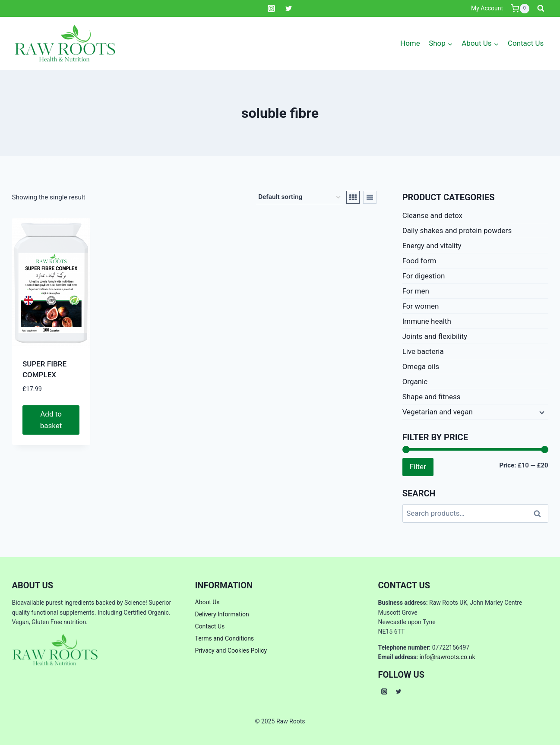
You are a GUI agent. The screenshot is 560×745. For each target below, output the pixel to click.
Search (540, 513)
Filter (418, 467)
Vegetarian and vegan (438, 412)
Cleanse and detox (432, 215)
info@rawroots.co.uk (448, 657)
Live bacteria (423, 351)
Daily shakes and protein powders (457, 230)
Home (410, 43)
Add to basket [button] (51, 420)
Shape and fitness (432, 397)
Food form (419, 261)
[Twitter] (288, 9)
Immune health (427, 321)
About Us (207, 602)
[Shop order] (299, 197)
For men (416, 291)
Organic (415, 382)
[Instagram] (272, 9)
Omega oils (421, 366)
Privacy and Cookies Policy (231, 650)
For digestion (424, 276)
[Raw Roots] (65, 43)
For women (421, 306)
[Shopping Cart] (520, 9)
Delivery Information (222, 614)
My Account (487, 8)
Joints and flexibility (435, 336)
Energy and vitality (432, 246)
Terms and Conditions (225, 638)
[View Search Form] (541, 9)
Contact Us (526, 43)
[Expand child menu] (541, 412)
